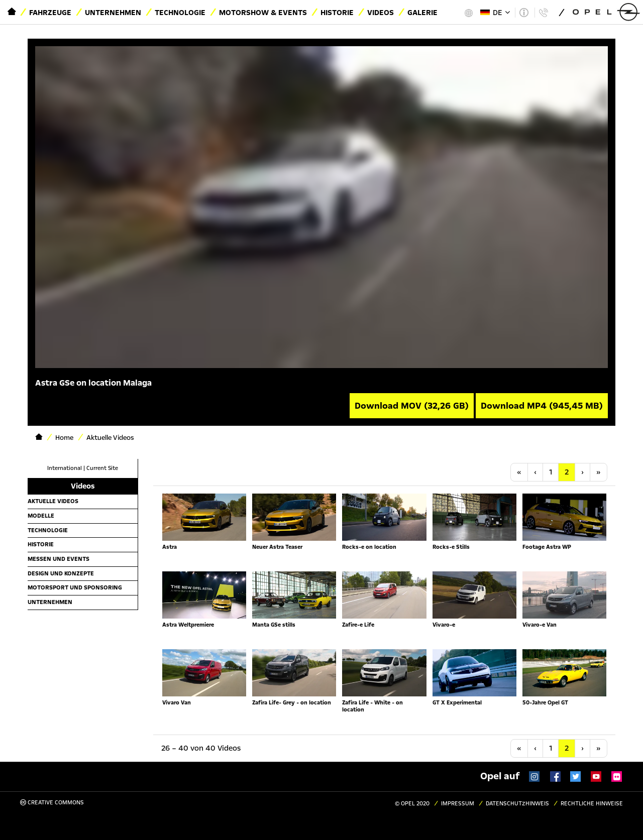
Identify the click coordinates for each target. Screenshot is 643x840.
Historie (337, 13)
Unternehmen (113, 13)
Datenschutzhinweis (517, 804)
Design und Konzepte (61, 573)
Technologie (180, 13)
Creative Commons (52, 803)
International (65, 468)
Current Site (102, 468)
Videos (381, 13)
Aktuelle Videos (53, 501)
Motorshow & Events (263, 13)
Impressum (458, 804)
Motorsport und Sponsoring (75, 587)
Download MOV (412, 406)
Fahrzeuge (50, 13)
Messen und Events (59, 559)
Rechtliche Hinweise (592, 804)
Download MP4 (542, 406)
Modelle (41, 516)
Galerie (422, 13)
